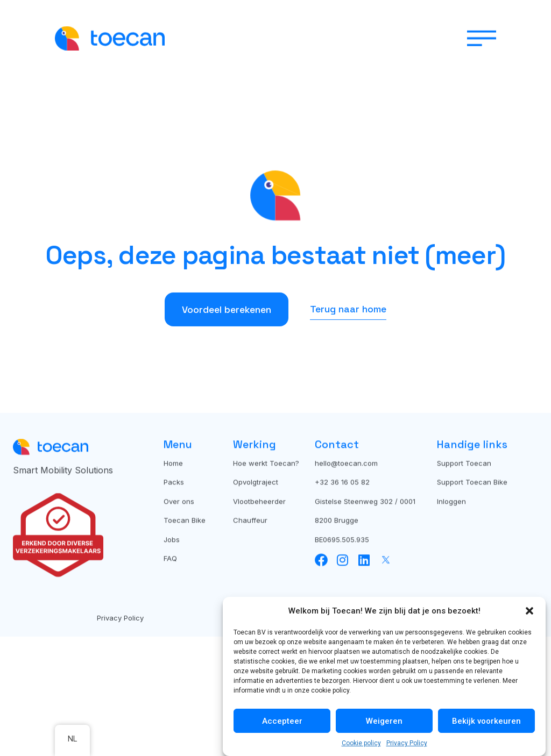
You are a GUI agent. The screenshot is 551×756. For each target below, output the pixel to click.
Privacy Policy (407, 743)
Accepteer (282, 721)
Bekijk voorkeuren (486, 721)
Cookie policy (361, 743)
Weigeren (384, 721)
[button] (529, 611)
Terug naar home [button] (348, 327)
